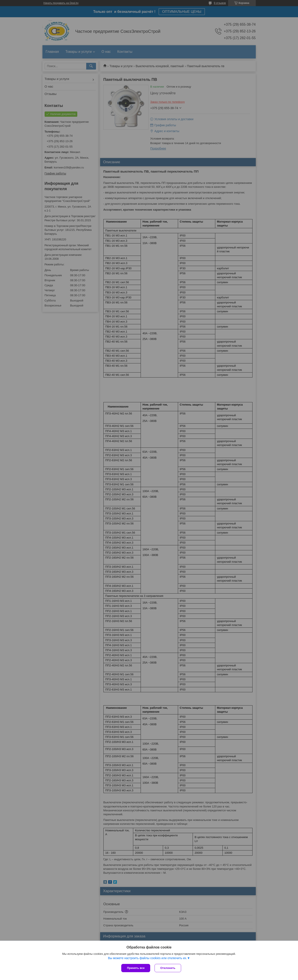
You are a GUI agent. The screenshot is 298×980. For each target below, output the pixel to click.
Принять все (136, 968)
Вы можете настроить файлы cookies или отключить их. (147, 958)
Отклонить (168, 968)
